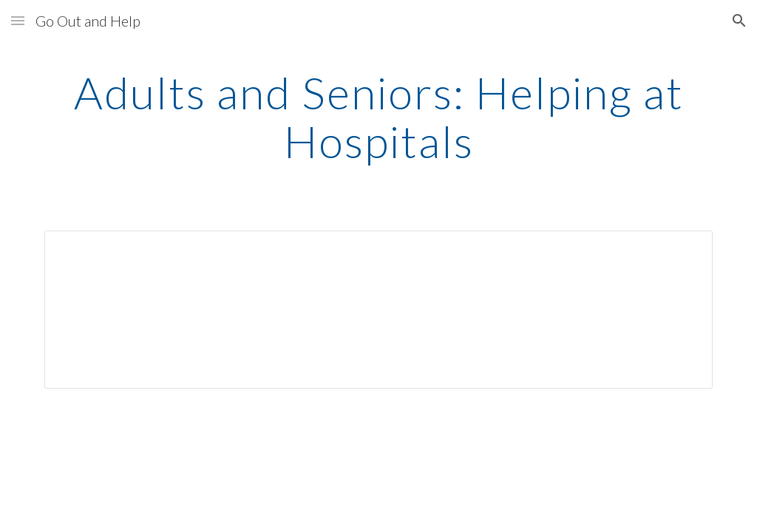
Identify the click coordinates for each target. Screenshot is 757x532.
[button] (18, 20)
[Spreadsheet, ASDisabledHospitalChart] (379, 310)
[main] (379, 117)
